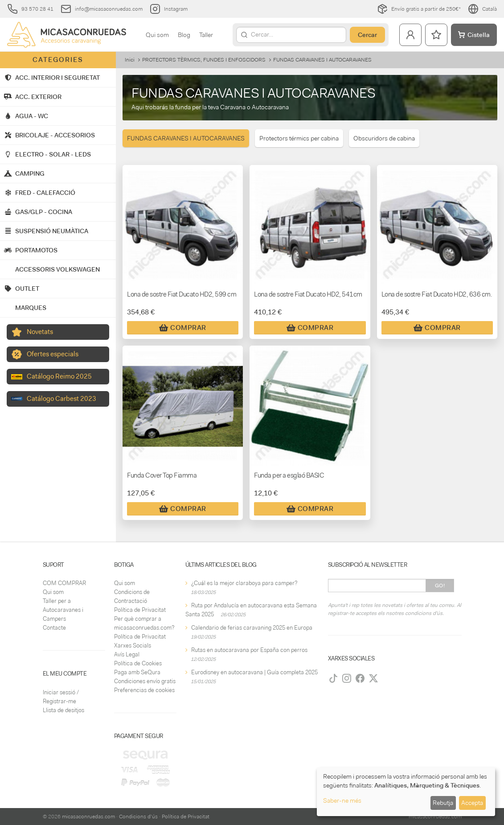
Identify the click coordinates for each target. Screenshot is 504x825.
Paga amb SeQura (137, 672)
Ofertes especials (53, 354)
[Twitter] (373, 678)
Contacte (54, 628)
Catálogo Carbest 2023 (61, 399)
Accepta (472, 803)
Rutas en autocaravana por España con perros (249, 650)
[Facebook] (360, 678)
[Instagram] (347, 678)
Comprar (183, 328)
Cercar (367, 35)
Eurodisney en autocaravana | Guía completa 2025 (254, 672)
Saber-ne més (342, 800)
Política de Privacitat (140, 610)
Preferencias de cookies (144, 690)
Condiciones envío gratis (145, 681)
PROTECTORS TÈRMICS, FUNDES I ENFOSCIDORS (204, 60)
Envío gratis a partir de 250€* (419, 9)
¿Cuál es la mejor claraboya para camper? (244, 583)
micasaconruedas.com (88, 817)
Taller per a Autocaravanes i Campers (63, 610)
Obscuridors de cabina (384, 138)
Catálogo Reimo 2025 (59, 376)
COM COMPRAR (64, 583)
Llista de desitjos (64, 710)
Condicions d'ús (138, 817)
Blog (184, 35)
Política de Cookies (138, 663)
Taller (206, 35)
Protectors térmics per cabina (299, 138)
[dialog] (406, 792)
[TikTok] (333, 678)
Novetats (40, 332)
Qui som (157, 35)
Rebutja (443, 803)
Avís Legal (127, 654)
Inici (130, 60)
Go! (440, 586)
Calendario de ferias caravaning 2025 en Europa (252, 628)
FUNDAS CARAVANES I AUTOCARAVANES (186, 138)
